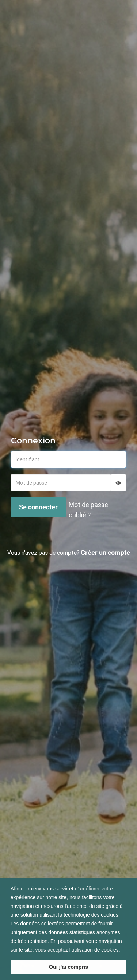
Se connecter (38, 507)
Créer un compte (105, 552)
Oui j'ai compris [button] (68, 967)
